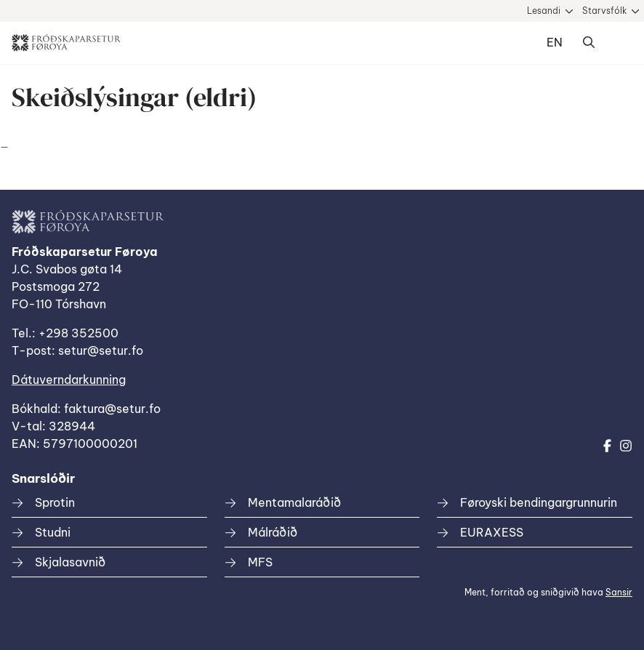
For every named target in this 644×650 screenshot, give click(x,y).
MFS (260, 562)
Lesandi (544, 11)
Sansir (619, 592)
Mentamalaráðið (294, 502)
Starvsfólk (604, 11)
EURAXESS (492, 532)
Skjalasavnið (70, 562)
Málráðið (273, 532)
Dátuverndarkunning (69, 380)
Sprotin (55, 502)
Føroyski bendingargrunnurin (539, 502)
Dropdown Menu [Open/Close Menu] (618, 43)
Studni (53, 532)
